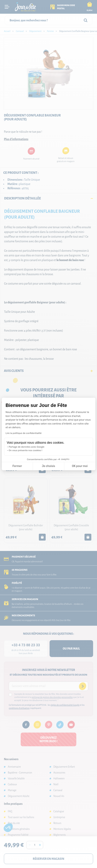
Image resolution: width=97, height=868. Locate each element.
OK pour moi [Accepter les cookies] (80, 466)
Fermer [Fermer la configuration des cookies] (17, 466)
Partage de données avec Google (27, 447)
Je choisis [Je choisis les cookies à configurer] (48, 466)
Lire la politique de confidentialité (24, 433)
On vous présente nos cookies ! (26, 450)
